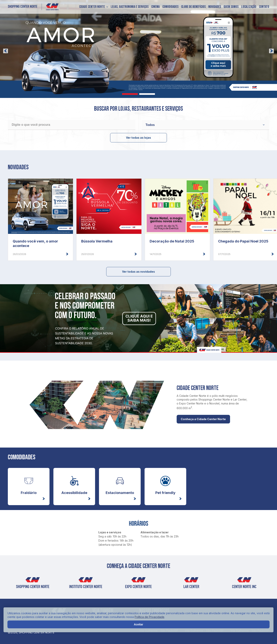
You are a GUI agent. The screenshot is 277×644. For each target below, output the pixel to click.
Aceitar (138, 624)
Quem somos (231, 7)
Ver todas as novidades (138, 272)
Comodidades (170, 7)
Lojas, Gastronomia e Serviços (130, 7)
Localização (249, 7)
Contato (264, 7)
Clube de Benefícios (193, 7)
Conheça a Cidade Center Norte (207, 419)
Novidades (215, 7)
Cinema (155, 7)
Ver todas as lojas (138, 138)
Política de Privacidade (149, 617)
